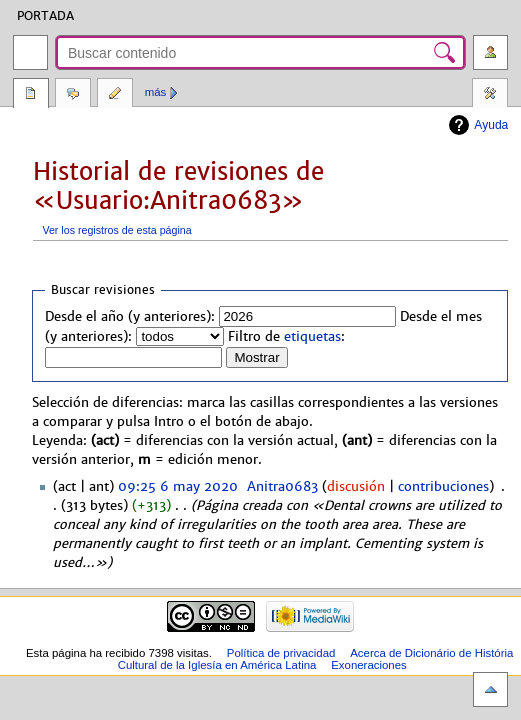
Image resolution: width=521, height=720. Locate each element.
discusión (356, 487)
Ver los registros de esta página (116, 230)
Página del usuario (31, 95)
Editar (115, 95)
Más (156, 92)
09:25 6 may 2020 (178, 487)
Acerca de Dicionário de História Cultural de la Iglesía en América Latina (316, 659)
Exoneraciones (369, 665)
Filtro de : (286, 337)
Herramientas (490, 95)
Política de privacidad (281, 653)
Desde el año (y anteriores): (130, 317)
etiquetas (312, 337)
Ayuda (491, 125)
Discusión (73, 95)
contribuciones (443, 487)
